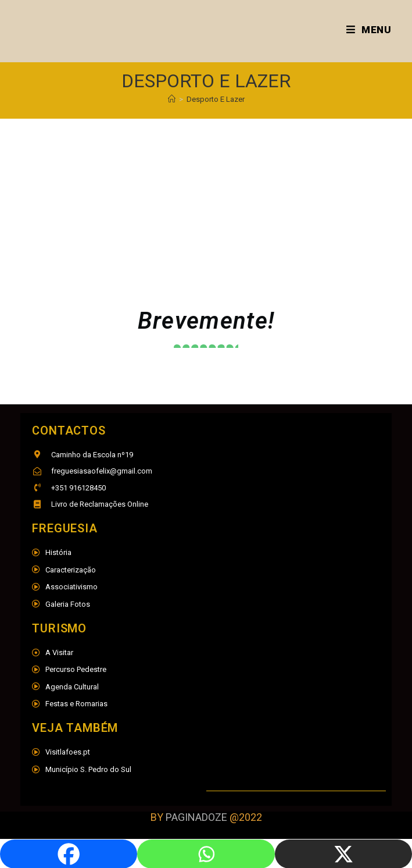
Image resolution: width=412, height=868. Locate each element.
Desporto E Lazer (216, 99)
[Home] (172, 99)
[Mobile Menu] (369, 30)
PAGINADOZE (196, 817)
